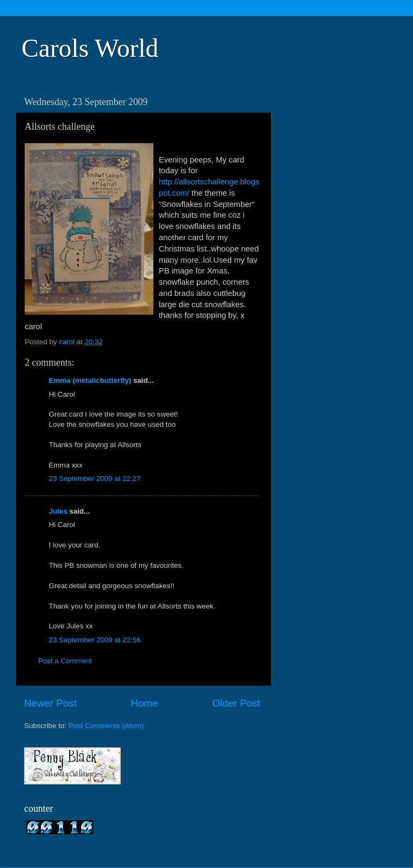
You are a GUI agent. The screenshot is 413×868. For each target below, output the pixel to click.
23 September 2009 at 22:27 (95, 478)
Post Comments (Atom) (106, 726)
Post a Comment (65, 661)
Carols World (90, 48)
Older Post (236, 703)
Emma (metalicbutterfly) (90, 380)
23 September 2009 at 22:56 (95, 640)
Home (144, 703)
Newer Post (50, 703)
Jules (58, 511)
